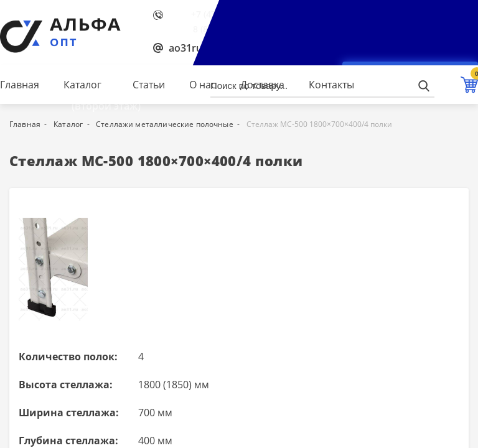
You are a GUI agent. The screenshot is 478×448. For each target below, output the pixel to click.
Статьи (149, 85)
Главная (20, 85)
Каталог (82, 85)
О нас (203, 85)
